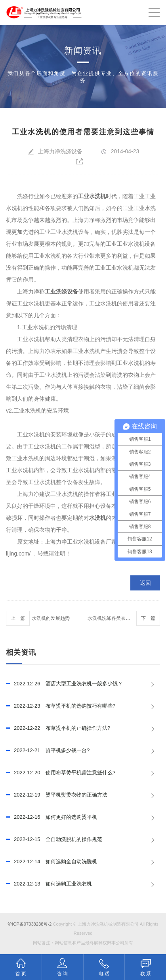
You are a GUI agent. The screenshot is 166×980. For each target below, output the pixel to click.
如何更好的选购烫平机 (52, 817)
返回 (145, 583)
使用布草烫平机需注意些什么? (61, 773)
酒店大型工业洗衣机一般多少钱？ (64, 684)
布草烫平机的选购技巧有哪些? (61, 706)
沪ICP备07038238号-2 (30, 924)
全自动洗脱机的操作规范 (54, 839)
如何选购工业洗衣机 (49, 884)
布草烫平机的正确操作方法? (58, 728)
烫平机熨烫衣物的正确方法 (57, 795)
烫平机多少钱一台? (48, 750)
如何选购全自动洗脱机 (52, 862)
